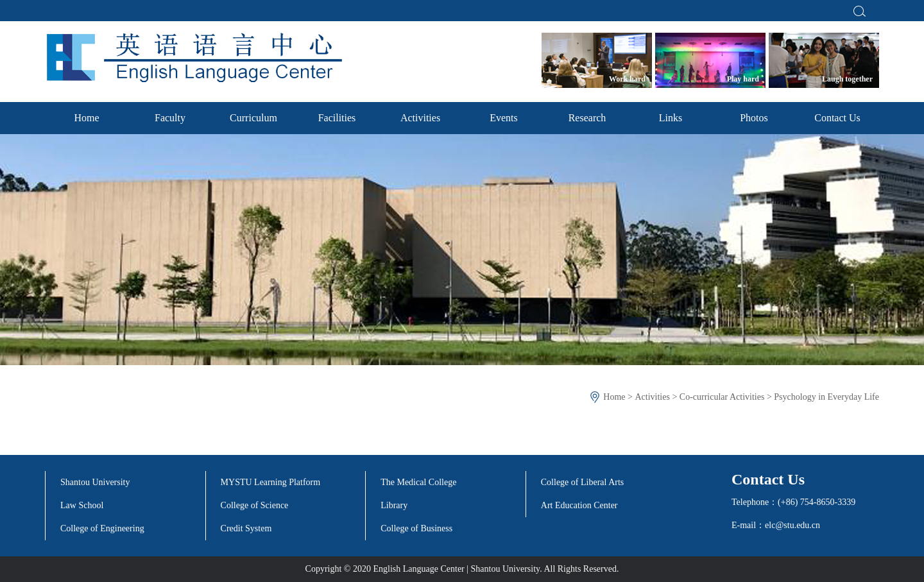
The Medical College (418, 482)
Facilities (337, 118)
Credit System (246, 528)
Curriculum (253, 118)
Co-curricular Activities (722, 397)
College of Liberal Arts (582, 482)
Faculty (170, 118)
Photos (754, 118)
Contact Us (837, 118)
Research (587, 118)
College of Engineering (102, 528)
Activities (420, 118)
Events (504, 118)
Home (86, 118)
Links (671, 118)
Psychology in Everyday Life (826, 397)
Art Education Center (579, 505)
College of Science (255, 505)
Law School (82, 505)
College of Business (416, 528)
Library (394, 505)
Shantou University (95, 482)
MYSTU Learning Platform (271, 482)
